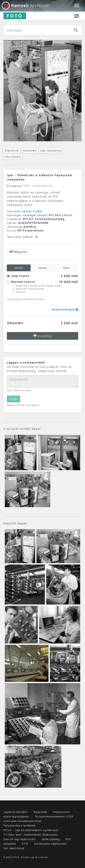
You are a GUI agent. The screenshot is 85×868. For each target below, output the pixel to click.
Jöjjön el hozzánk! (16, 812)
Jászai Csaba (32, 211)
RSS (68, 839)
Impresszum (61, 812)
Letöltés (19, 268)
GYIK (25, 844)
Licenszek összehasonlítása (26, 299)
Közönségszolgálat (16, 816)
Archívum (25, 6)
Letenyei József (35, 215)
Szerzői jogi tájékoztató (19, 839)
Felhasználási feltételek (20, 825)
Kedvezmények (65, 309)
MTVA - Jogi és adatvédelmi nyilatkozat (31, 830)
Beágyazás (18, 252)
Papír (66, 268)
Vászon (43, 268)
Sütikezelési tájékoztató (50, 844)
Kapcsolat (40, 812)
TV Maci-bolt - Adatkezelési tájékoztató (30, 835)
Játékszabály (51, 839)
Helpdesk (10, 844)
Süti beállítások (14, 848)
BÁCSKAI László (60, 215)
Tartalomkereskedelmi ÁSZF (54, 816)
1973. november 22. (38, 186)
